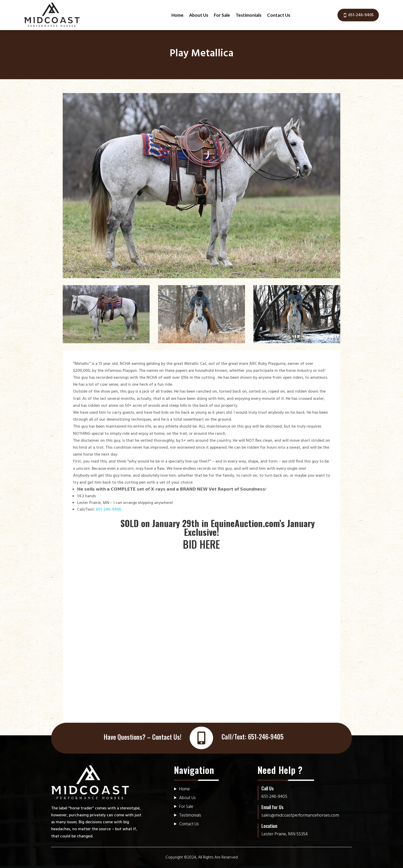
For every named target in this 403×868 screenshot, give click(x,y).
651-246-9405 (361, 15)
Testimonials (249, 15)
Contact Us (279, 15)
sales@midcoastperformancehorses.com (300, 815)
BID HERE (201, 544)
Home (177, 15)
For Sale (222, 15)
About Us (199, 15)
